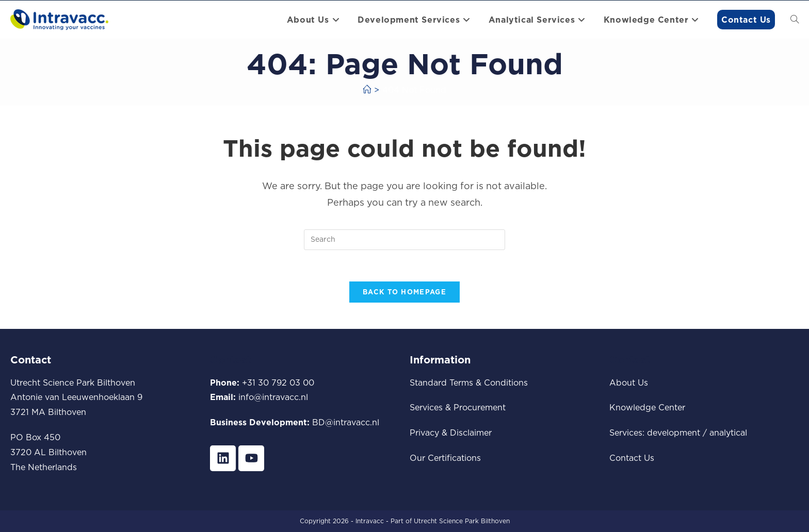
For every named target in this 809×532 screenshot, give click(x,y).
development (674, 433)
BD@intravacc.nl (346, 422)
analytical (728, 433)
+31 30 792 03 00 (278, 383)
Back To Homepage (405, 292)
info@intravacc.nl (273, 397)
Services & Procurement (458, 407)
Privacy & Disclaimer (451, 433)
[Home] (367, 90)
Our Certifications (445, 458)
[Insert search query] (405, 240)
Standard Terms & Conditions (469, 383)
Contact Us (632, 458)
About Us (629, 383)
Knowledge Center (647, 407)
